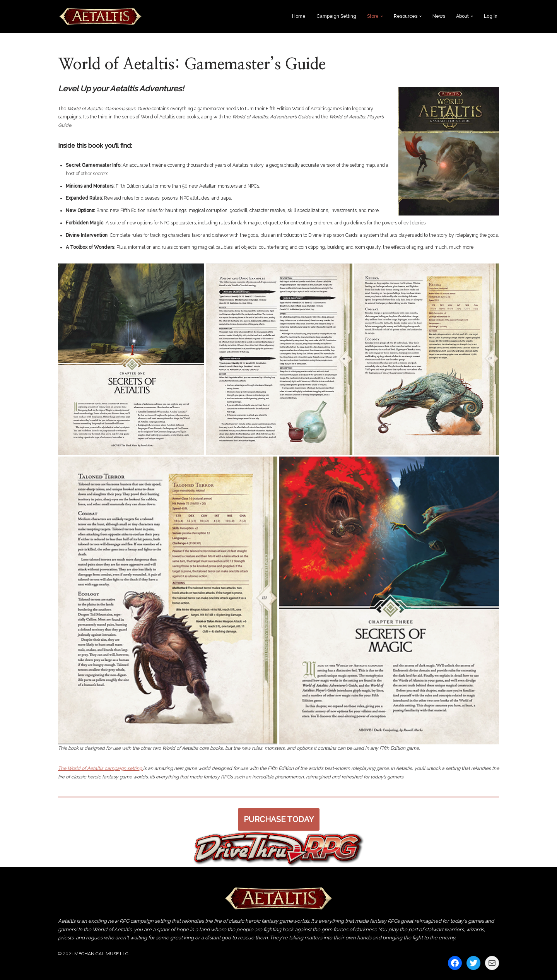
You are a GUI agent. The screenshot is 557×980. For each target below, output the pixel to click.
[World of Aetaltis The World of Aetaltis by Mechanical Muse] (101, 16)
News (439, 16)
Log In (491, 16)
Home (299, 16)
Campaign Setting (336, 16)
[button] (382, 16)
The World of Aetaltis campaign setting (100, 768)
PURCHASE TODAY (279, 819)
